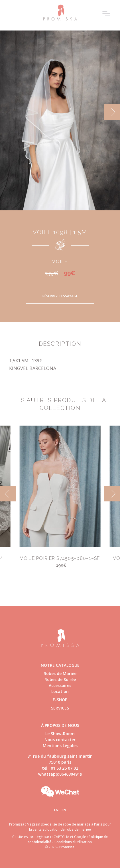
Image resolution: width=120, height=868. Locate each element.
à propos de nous (60, 725)
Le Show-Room (60, 734)
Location (60, 691)
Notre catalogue (60, 665)
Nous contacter (60, 740)
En (56, 810)
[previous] (8, 494)
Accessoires (60, 685)
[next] (112, 112)
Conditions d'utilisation (73, 842)
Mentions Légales (60, 746)
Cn (64, 810)
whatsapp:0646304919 (60, 774)
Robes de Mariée (60, 673)
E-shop (60, 700)
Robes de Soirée (60, 679)
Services (60, 708)
